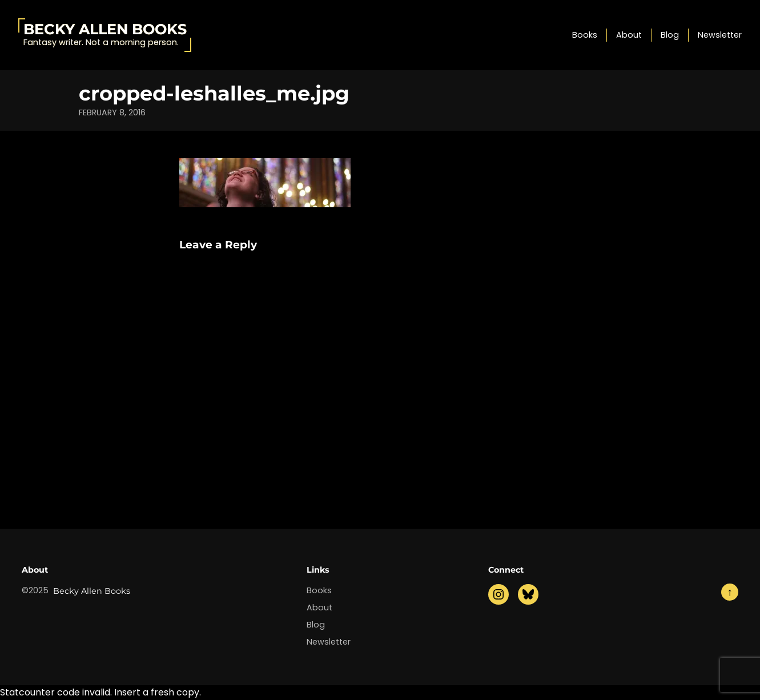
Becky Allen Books (105, 29)
